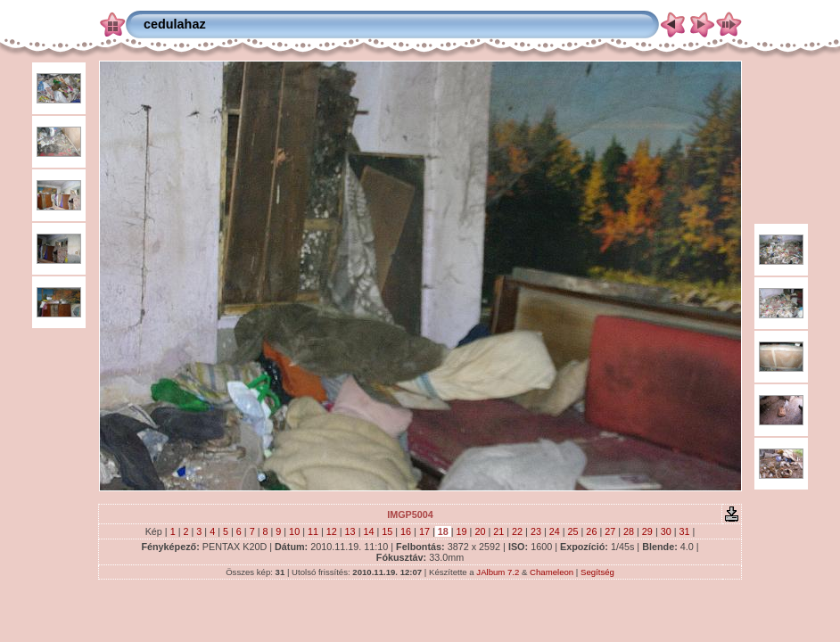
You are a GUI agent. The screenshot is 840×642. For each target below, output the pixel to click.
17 (424, 531)
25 (573, 531)
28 (629, 531)
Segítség (597, 572)
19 (462, 531)
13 (350, 531)
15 (387, 531)
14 (368, 531)
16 (406, 531)
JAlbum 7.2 (498, 572)
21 (498, 531)
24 (555, 531)
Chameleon (552, 572)
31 (685, 531)
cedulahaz (175, 24)
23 (536, 531)
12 (332, 531)
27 (610, 531)
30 (666, 531)
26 (591, 531)
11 (313, 531)
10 (294, 531)
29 (647, 531)
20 (480, 531)
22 (517, 531)
